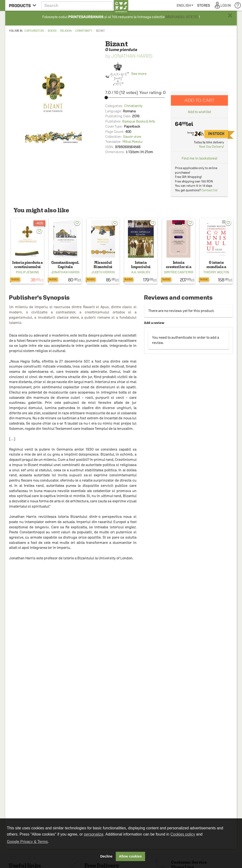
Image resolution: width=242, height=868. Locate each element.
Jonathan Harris (132, 56)
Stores (204, 5)
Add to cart (200, 100)
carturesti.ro (34, 31)
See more (126, 74)
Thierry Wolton (216, 272)
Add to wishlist (200, 112)
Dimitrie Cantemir (179, 272)
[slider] (135, 98)
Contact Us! (209, 190)
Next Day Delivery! (211, 147)
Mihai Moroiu (132, 142)
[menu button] (23, 5)
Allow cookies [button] (130, 856)
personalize (94, 834)
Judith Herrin (103, 272)
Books (52, 31)
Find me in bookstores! (200, 158)
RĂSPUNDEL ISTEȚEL (182, 17)
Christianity (84, 31)
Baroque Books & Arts (139, 121)
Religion (66, 31)
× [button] (230, 16)
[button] (85, 5)
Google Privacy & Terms (27, 842)
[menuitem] (185, 5)
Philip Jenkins (27, 272)
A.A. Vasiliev (141, 272)
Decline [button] (106, 856)
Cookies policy (183, 834)
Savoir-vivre (132, 137)
